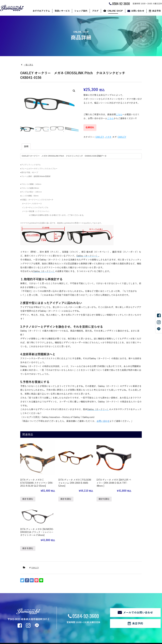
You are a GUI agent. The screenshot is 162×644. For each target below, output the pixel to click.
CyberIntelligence (94, 641)
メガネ (108, 137)
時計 (33, 606)
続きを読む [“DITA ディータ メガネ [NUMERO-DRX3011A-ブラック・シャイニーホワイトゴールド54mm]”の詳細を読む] (122, 480)
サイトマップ (35, 631)
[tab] (26, 147)
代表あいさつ (61, 606)
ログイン (47, 631)
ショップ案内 (81, 11)
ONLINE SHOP (115, 11)
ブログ (95, 11)
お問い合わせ (138, 11)
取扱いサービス (62, 11)
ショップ (104, 598)
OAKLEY (100, 137)
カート (103, 606)
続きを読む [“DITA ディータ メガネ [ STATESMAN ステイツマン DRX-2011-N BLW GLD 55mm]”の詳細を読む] (28, 494)
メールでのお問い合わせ (138, 558)
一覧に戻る (28, 65)
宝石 (33, 609)
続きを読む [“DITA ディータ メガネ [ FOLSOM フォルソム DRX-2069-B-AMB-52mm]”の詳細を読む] (59, 491)
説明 (26, 147)
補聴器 (34, 613)
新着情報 (9, 622)
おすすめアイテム (41, 11)
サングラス (36, 598)
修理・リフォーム (38, 617)
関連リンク (4, 631)
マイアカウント (107, 609)
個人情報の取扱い (19, 631)
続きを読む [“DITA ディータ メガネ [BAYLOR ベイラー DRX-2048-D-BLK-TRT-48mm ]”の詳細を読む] (91, 491)
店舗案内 (59, 598)
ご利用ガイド (106, 602)
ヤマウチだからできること (66, 602)
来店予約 (138, 569)
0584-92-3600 (86, 562)
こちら (119, 115)
